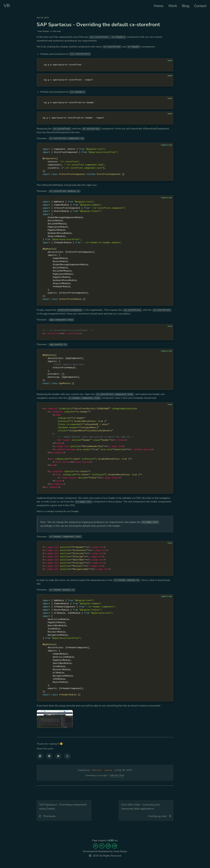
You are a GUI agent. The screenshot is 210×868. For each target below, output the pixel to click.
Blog (186, 6)
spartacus (97, 836)
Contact (200, 6)
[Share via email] (40, 816)
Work (173, 6)
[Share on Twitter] (58, 816)
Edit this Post (119, 842)
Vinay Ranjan (43, 37)
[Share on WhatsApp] (67, 816)
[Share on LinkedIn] (49, 816)
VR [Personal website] (7, 6)
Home (159, 6)
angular (109, 836)
